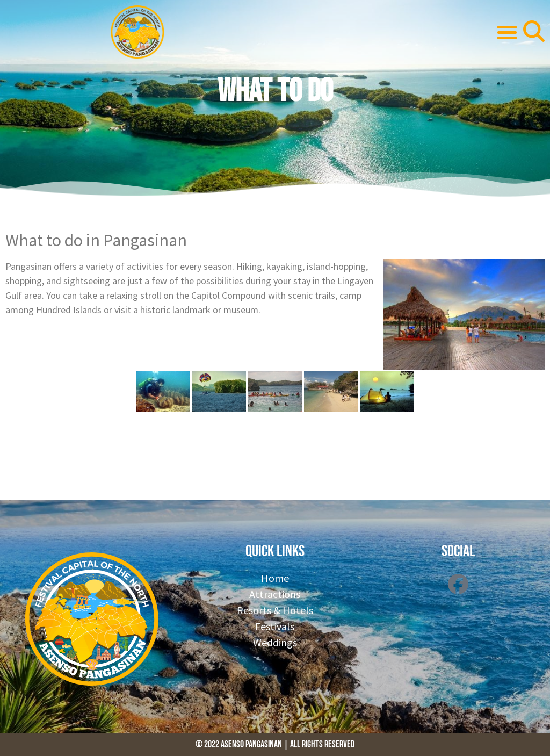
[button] (507, 32)
